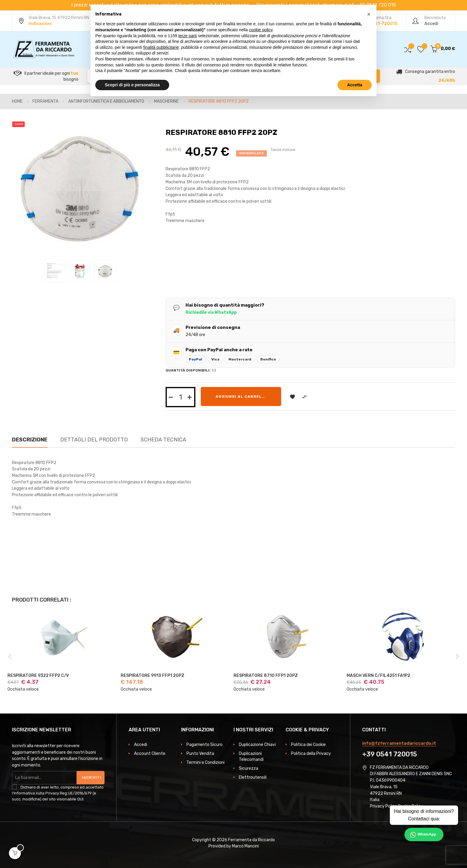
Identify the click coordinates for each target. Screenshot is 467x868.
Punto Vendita (200, 754)
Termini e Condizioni (206, 762)
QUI (80, 799)
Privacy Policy (383, 806)
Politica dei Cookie (308, 745)
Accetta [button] (355, 85)
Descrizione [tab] (30, 440)
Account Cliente (150, 754)
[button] (369, 14)
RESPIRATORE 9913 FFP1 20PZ (152, 676)
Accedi (141, 745)
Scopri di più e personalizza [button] (132, 85)
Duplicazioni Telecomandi (251, 757)
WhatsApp (427, 834)
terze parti (188, 36)
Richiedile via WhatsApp (211, 312)
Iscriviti (92, 778)
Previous (10, 656)
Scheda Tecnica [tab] (163, 440)
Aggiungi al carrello (242, 396)
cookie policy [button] (261, 30)
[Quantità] (180, 397)
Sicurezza (249, 768)
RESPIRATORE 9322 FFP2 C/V (38, 676)
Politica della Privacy (311, 754)
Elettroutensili (253, 777)
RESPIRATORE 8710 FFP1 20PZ (266, 676)
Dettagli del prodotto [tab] (94, 440)
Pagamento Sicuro (204, 745)
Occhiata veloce (23, 689)
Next (457, 656)
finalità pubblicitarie (161, 47)
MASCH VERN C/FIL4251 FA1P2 (378, 676)
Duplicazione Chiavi (257, 745)
